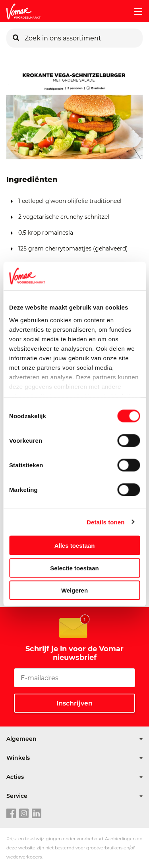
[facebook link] (11, 814)
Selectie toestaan (74, 568)
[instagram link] (24, 814)
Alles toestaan (75, 546)
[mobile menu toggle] (135, 11)
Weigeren (74, 590)
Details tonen (105, 522)
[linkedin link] (37, 814)
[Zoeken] (16, 38)
